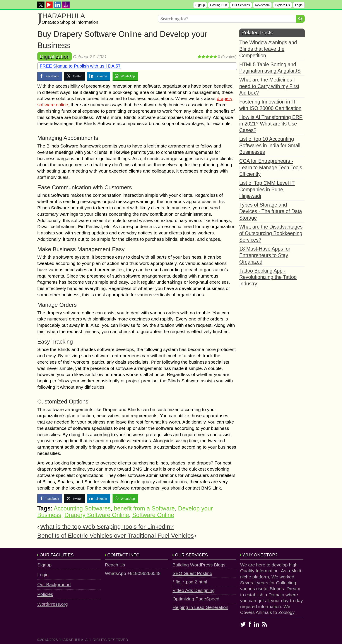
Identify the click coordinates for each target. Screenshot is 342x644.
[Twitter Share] (75, 76)
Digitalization (55, 57)
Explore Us (282, 5)
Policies (45, 594)
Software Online (153, 515)
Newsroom (262, 5)
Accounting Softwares (82, 508)
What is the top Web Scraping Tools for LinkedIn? (107, 527)
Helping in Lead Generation (200, 607)
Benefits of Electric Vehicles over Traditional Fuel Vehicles (115, 536)
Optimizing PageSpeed (196, 599)
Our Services (241, 5)
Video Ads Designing (194, 590)
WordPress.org (53, 604)
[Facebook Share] (50, 76)
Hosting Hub (218, 5)
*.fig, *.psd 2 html (190, 582)
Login (299, 5)
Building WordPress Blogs (199, 565)
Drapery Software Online (97, 515)
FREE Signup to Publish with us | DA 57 (80, 66)
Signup (200, 5)
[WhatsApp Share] (125, 76)
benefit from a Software (144, 508)
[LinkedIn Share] (99, 76)
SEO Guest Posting (192, 573)
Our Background (54, 584)
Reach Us (115, 565)
